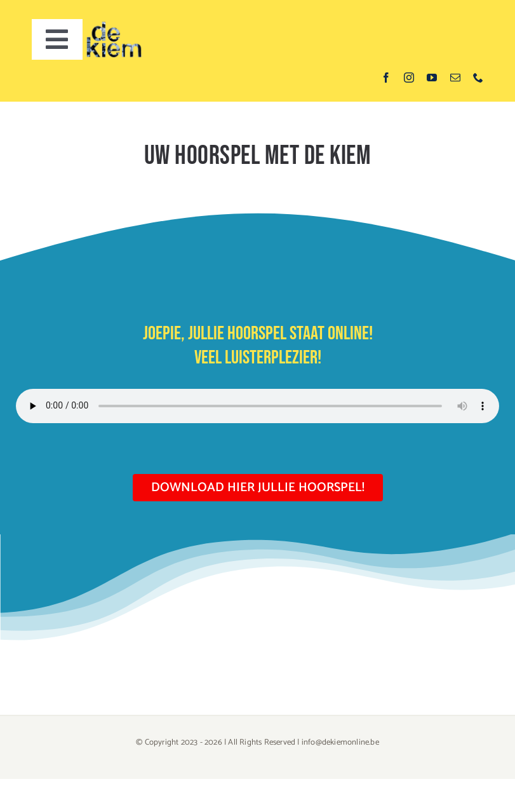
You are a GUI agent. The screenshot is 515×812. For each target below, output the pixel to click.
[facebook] (386, 78)
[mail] (455, 78)
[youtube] (432, 78)
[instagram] (409, 78)
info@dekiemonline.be (340, 742)
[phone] (478, 78)
